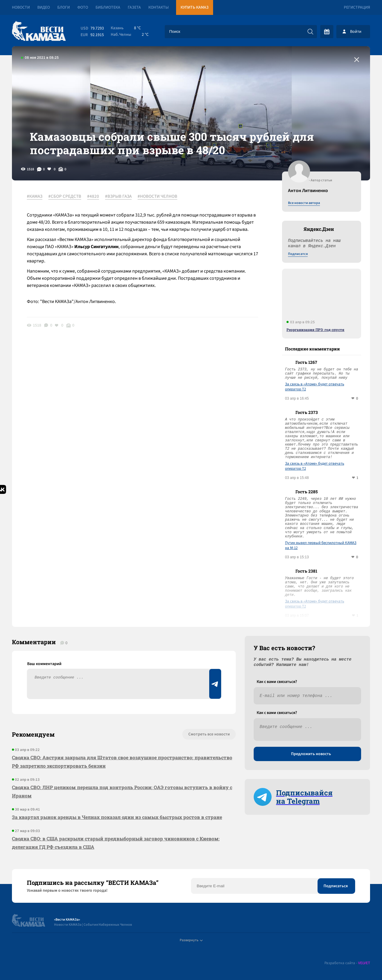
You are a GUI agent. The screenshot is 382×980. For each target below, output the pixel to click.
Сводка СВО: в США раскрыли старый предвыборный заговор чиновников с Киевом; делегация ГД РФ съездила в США (116, 843)
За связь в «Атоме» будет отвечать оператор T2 (315, 387)
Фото (83, 7)
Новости (21, 7)
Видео (44, 7)
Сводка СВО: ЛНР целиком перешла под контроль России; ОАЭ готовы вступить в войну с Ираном (122, 791)
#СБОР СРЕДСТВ (65, 197)
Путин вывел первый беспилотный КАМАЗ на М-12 (321, 545)
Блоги (64, 7)
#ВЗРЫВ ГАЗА (118, 197)
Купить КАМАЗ (195, 7)
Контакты (158, 7)
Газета (134, 7)
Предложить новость (311, 754)
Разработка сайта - (347, 963)
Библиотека (108, 7)
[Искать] (310, 32)
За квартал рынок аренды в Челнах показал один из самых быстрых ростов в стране (117, 817)
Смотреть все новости (209, 734)
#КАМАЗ (35, 197)
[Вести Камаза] (39, 31)
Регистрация (357, 7)
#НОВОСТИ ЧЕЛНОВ (157, 197)
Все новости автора (304, 203)
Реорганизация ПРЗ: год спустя (315, 330)
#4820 (93, 197)
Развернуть (191, 940)
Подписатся (298, 254)
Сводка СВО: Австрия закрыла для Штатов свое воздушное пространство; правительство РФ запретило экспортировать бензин (122, 762)
